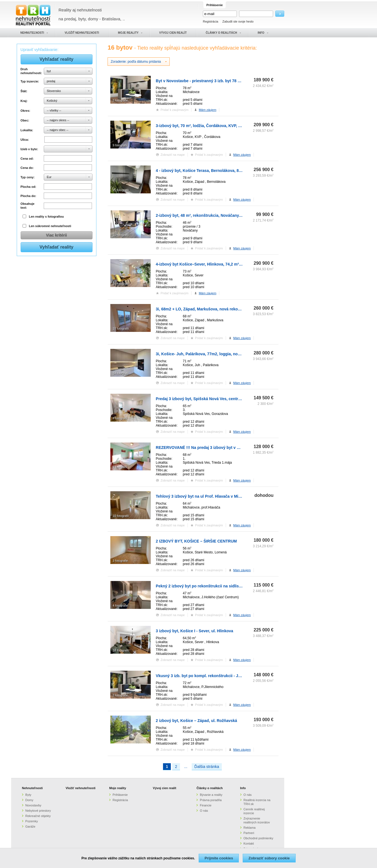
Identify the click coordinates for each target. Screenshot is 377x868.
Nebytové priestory (38, 811)
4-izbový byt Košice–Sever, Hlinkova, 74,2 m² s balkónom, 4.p (213, 264)
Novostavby (33, 805)
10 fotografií (121, 235)
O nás (204, 811)
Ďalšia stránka (207, 767)
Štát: (24, 91)
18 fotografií (121, 650)
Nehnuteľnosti (32, 788)
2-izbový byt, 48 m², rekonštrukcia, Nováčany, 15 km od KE (210, 215)
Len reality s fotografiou (46, 217)
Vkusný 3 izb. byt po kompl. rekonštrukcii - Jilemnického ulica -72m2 (219, 676)
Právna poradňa (211, 800)
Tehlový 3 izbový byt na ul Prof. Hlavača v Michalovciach (208, 496)
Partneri (249, 833)
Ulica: (25, 140)
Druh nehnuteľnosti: (31, 71)
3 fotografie (120, 561)
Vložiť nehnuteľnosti (80, 788)
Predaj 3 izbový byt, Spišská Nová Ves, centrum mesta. (207, 399)
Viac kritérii (56, 235)
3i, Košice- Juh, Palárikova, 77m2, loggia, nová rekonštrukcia (212, 354)
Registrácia (211, 21)
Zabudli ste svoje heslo (238, 21)
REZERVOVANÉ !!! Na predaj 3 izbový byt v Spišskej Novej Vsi (213, 448)
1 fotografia (120, 740)
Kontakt (249, 843)
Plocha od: (28, 187)
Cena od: (27, 159)
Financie (206, 805)
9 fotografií (120, 145)
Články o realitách (210, 788)
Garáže (30, 826)
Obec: (25, 120)
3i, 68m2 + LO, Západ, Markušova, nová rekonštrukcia (205, 309)
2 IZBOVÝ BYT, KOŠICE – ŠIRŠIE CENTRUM (196, 541)
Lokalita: (27, 130)
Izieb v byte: (29, 149)
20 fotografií (121, 284)
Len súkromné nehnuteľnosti (50, 226)
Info (243, 788)
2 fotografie (120, 100)
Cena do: (27, 168)
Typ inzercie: (30, 81)
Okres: (25, 111)
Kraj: (24, 101)
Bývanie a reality (211, 795)
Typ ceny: (28, 177)
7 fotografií (120, 418)
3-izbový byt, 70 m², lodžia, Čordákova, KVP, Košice (203, 126)
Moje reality (118, 788)
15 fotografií (121, 190)
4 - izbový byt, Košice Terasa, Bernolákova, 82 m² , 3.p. (206, 171)
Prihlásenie (120, 795)
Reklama (250, 828)
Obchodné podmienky (258, 838)
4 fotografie (120, 606)
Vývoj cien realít (165, 788)
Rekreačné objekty (38, 816)
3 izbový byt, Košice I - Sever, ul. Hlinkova (194, 631)
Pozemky (32, 821)
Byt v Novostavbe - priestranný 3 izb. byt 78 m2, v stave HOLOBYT (217, 81)
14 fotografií (121, 373)
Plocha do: (28, 196)
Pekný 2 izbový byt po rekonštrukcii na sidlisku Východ (207, 586)
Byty (28, 795)
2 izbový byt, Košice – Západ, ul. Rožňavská (196, 721)
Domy (29, 800)
